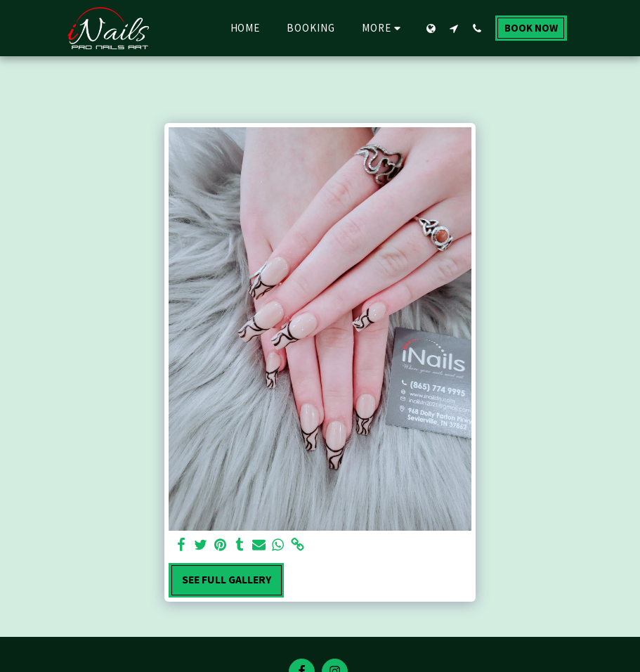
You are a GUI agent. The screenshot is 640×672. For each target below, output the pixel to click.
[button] (454, 28)
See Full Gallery (227, 580)
